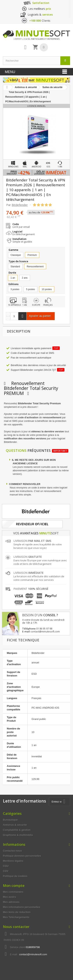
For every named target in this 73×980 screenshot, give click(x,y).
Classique (16, 255)
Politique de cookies (15, 876)
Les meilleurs (40, 9)
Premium (32, 255)
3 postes (15, 289)
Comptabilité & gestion (17, 830)
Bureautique (10, 820)
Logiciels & (40, 15)
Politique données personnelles (22, 856)
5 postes (30, 289)
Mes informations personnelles (22, 907)
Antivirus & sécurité (15, 825)
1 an (13, 278)
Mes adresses (11, 902)
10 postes (47, 289)
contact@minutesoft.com (33, 954)
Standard (15, 267)
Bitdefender (20, 205)
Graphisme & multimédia (18, 835)
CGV (6, 871)
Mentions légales (13, 861)
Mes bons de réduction (17, 912)
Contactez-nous (12, 851)
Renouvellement (35, 267)
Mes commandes (13, 892)
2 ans (25, 278)
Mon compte (14, 886)
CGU (6, 866)
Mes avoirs (9, 897)
